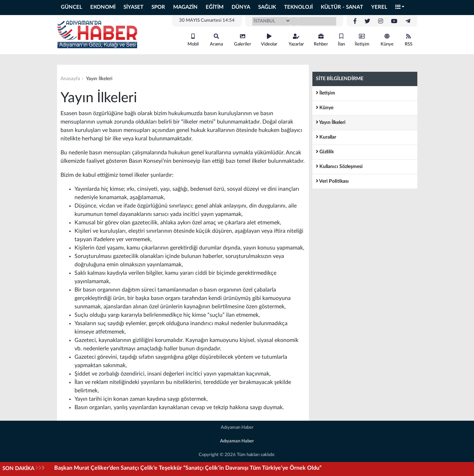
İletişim (362, 40)
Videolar (269, 40)
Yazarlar (296, 40)
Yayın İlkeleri (331, 122)
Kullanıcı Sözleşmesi (339, 166)
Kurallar (326, 137)
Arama (216, 40)
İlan (341, 40)
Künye (387, 40)
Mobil (193, 40)
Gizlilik (325, 152)
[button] (400, 8)
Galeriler (243, 40)
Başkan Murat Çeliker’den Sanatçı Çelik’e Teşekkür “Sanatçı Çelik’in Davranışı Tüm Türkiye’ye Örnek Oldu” (188, 468)
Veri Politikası (332, 181)
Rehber (321, 40)
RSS (409, 40)
